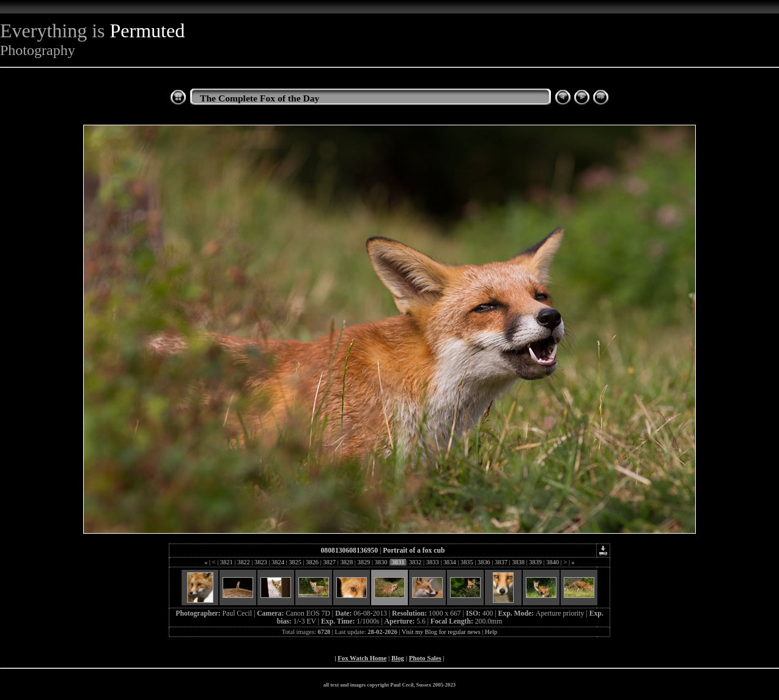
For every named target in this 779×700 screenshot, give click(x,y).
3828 (347, 562)
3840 (553, 562)
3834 (449, 562)
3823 (260, 562)
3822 (243, 562)
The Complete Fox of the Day (260, 98)
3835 (467, 562)
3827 (330, 562)
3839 (536, 562)
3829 (364, 562)
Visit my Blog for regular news (441, 632)
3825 (295, 562)
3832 (415, 562)
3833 (432, 562)
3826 (312, 562)
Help (491, 632)
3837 (501, 562)
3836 (484, 562)
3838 (519, 562)
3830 (381, 562)
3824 (278, 562)
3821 (226, 562)
